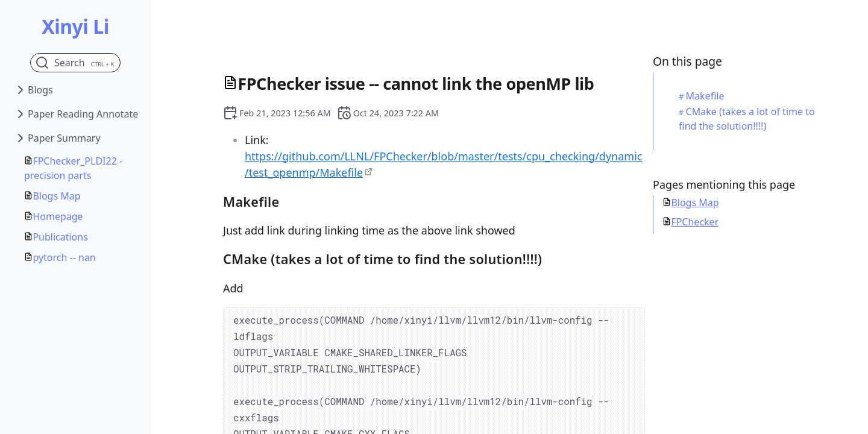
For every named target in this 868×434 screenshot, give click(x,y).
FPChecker (695, 222)
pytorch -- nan (64, 257)
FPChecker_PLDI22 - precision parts (73, 168)
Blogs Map (56, 196)
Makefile (705, 96)
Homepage (58, 216)
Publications (60, 237)
